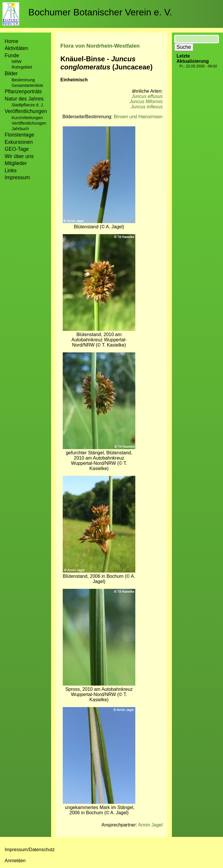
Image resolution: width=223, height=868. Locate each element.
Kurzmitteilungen (27, 118)
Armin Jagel (150, 825)
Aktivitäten (16, 48)
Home (11, 41)
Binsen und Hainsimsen (138, 117)
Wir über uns (19, 156)
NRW (17, 62)
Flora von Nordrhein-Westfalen (100, 46)
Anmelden (15, 861)
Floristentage (19, 135)
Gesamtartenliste (27, 85)
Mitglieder (16, 163)
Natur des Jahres (24, 99)
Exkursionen (19, 142)
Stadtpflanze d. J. (28, 105)
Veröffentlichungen (29, 123)
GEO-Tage (17, 149)
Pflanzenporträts (23, 92)
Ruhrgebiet (22, 67)
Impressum (17, 177)
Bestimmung (23, 80)
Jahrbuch (20, 129)
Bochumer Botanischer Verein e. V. (100, 12)
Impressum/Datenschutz (30, 850)
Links (11, 171)
